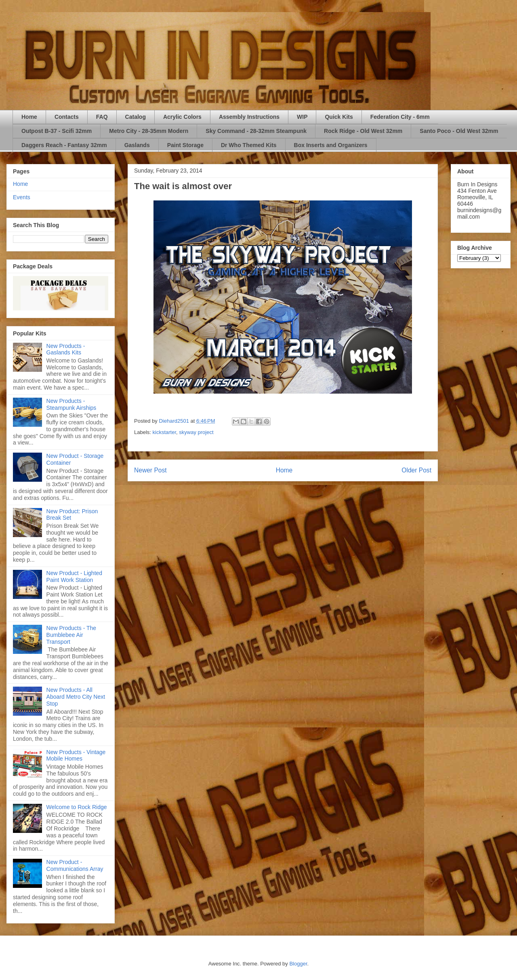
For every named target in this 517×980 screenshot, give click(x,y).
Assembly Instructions (249, 117)
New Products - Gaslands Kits (66, 349)
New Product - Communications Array (75, 865)
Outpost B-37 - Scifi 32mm (57, 131)
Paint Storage (185, 145)
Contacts (67, 117)
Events (22, 197)
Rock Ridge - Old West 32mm (363, 131)
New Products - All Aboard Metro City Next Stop (76, 697)
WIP (302, 117)
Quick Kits (339, 117)
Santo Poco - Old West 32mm (459, 131)
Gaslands (137, 145)
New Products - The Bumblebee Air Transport (71, 635)
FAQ (102, 117)
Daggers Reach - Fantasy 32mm (64, 145)
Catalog (136, 117)
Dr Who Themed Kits (249, 145)
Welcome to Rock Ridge (77, 807)
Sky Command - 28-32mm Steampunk (256, 131)
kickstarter (165, 432)
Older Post (416, 470)
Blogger (298, 964)
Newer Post (150, 470)
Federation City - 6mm (400, 117)
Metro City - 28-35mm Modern (149, 131)
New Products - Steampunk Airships (71, 404)
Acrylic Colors (182, 117)
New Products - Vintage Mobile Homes (76, 756)
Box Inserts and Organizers (331, 145)
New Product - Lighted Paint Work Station (75, 576)
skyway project (196, 432)
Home (29, 117)
